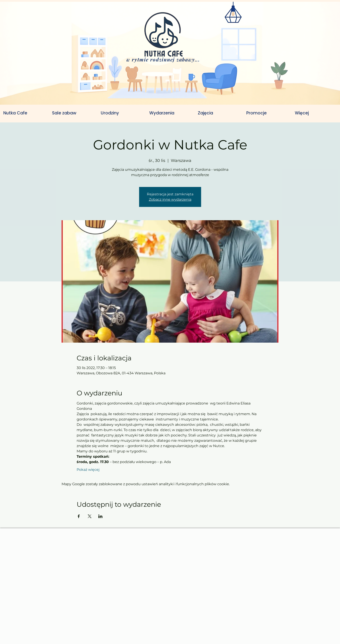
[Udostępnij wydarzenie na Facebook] (79, 516)
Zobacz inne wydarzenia (170, 199)
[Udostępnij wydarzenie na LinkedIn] (100, 516)
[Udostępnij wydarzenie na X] (90, 516)
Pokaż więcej (88, 470)
